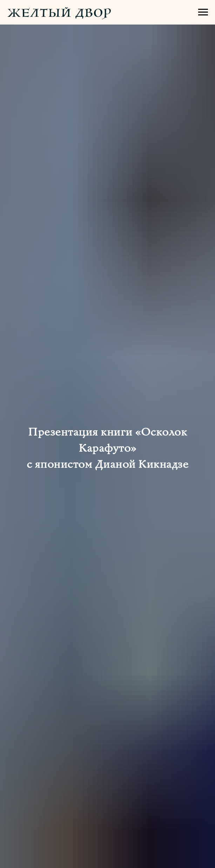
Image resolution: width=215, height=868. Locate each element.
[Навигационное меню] (203, 12)
